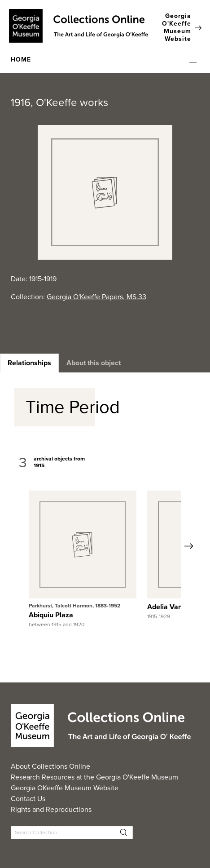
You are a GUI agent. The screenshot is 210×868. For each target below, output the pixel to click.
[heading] (29, 363)
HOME (21, 60)
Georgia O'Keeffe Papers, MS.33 (96, 297)
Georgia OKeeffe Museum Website (65, 788)
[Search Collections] (72, 833)
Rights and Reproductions (51, 809)
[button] (193, 61)
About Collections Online (50, 766)
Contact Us (28, 799)
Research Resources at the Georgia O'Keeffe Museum (94, 777)
